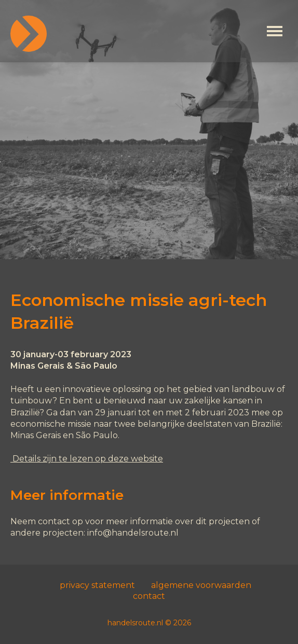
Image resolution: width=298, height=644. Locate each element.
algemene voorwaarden (201, 585)
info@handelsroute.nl (133, 533)
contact (149, 596)
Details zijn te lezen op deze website (87, 459)
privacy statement (97, 585)
